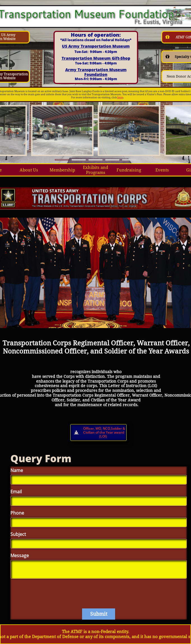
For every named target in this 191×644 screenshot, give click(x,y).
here (120, 97)
